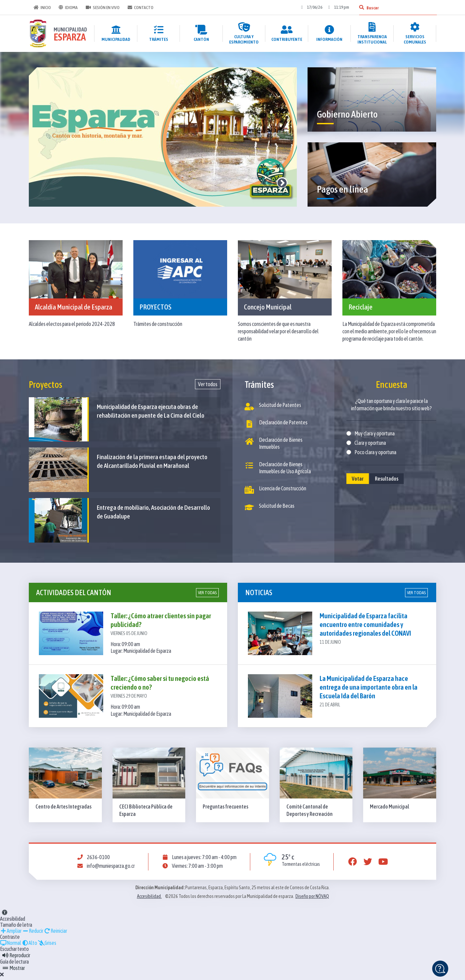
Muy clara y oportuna (375, 433)
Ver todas (207, 595)
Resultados (387, 479)
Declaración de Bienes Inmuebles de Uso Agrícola (278, 469)
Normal (11, 946)
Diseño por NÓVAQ (312, 899)
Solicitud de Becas (270, 508)
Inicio (42, 7)
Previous (267, 183)
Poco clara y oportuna (375, 452)
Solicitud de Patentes (273, 406)
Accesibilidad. (149, 899)
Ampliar (11, 933)
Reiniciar (55, 933)
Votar (358, 479)
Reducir (33, 933)
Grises (47, 946)
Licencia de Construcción (275, 491)
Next (282, 183)
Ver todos (208, 384)
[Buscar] (361, 7)
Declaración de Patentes (276, 424)
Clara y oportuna (370, 443)
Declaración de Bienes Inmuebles (274, 444)
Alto (29, 946)
